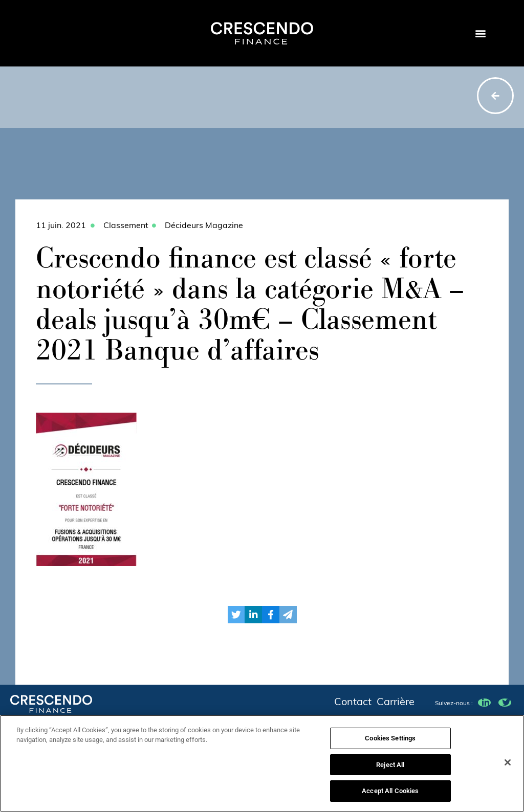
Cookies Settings (390, 742)
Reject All (390, 769)
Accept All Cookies (390, 795)
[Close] (508, 766)
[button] (480, 33)
